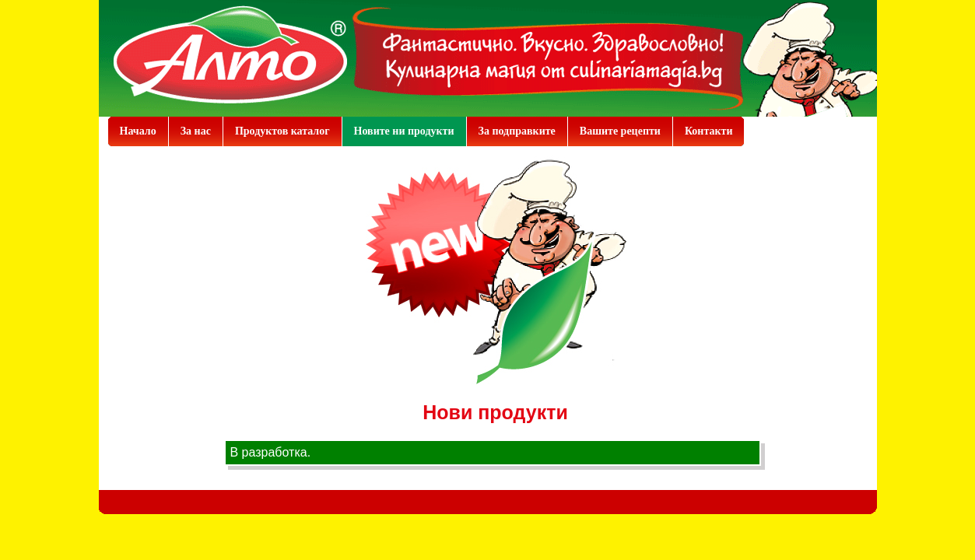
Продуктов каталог (282, 131)
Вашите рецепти (620, 131)
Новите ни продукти (404, 131)
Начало (138, 131)
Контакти (709, 131)
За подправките (517, 131)
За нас (196, 131)
